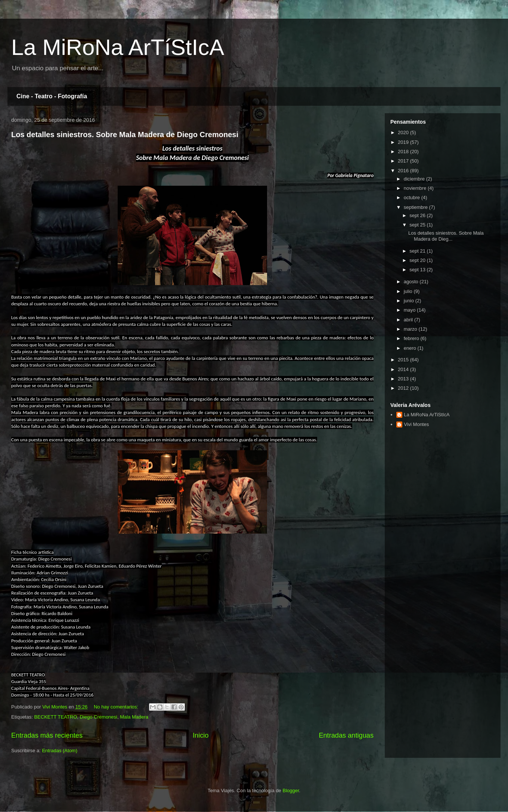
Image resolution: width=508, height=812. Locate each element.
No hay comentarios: (117, 707)
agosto (412, 282)
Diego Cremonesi (99, 717)
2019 (404, 142)
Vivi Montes (416, 424)
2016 (404, 171)
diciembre (415, 179)
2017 (404, 161)
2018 (404, 152)
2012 (404, 388)
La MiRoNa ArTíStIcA (118, 47)
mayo (410, 310)
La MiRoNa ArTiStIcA (427, 415)
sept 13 (418, 270)
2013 (404, 379)
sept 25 (418, 225)
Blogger (291, 791)
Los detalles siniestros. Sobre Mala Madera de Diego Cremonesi (125, 135)
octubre (413, 197)
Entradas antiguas (346, 735)
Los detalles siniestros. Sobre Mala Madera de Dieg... (446, 236)
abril (409, 320)
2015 (404, 360)
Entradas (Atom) (60, 751)
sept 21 (418, 251)
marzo (411, 329)
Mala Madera (134, 717)
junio (410, 301)
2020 (404, 132)
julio (409, 291)
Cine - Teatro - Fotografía (52, 96)
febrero (412, 338)
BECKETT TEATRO (55, 717)
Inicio (201, 735)
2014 (404, 369)
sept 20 (418, 260)
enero (411, 348)
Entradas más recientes (47, 735)
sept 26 (418, 215)
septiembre (416, 207)
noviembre (416, 188)
